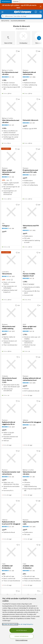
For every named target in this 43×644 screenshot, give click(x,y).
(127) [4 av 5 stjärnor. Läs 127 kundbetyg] (13, 331)
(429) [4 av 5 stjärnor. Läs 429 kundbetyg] (34, 383)
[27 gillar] (18, 205)
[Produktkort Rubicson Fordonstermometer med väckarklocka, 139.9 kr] (11, 458)
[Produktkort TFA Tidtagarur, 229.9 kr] (11, 212)
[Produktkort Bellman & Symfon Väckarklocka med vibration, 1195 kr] (32, 458)
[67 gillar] (18, 451)
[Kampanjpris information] (11, 180)
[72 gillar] (18, 401)
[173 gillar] (17, 305)
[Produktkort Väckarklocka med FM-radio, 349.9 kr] (32, 212)
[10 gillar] (38, 545)
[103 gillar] (17, 149)
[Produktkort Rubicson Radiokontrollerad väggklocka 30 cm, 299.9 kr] (11, 408)
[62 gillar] (38, 401)
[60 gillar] (38, 451)
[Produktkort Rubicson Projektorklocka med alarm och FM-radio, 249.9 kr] (32, 156)
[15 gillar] (18, 591)
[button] (26, 29)
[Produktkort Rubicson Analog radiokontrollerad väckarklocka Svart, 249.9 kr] (32, 364)
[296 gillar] (38, 51)
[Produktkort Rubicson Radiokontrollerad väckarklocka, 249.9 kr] (32, 58)
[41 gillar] (38, 99)
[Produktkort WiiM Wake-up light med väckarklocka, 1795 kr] (32, 313)
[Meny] (2, 12)
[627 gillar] (38, 149)
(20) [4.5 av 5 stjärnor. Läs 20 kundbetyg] (34, 477)
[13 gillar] (38, 253)
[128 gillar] (38, 501)
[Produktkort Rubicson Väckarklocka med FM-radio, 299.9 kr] (32, 508)
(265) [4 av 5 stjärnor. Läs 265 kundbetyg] (34, 527)
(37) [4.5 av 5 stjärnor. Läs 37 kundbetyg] (34, 123)
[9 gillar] (18, 545)
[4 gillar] (39, 591)
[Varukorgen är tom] (41, 12)
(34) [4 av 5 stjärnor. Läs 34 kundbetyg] (13, 228)
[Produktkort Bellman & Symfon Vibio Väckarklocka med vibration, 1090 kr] (11, 106)
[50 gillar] (18, 501)
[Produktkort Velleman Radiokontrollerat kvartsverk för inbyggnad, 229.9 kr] (11, 508)
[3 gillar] (18, 357)
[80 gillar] (18, 51)
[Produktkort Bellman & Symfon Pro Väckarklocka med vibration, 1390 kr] (11, 58)
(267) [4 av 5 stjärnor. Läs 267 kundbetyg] (13, 427)
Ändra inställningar (22, 640)
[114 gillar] (38, 357)
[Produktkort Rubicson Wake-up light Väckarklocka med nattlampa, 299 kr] (11, 156)
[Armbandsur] (23, 38)
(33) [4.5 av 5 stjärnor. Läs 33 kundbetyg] (13, 77)
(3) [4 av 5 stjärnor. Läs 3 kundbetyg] (33, 331)
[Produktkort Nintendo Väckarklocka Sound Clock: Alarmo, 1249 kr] (11, 364)
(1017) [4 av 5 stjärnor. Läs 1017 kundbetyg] (34, 175)
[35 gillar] (18, 253)
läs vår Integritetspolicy (26, 624)
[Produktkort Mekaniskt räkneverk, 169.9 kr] (32, 106)
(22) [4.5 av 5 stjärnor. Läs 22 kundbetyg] (13, 571)
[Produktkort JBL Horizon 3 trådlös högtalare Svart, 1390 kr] (32, 260)
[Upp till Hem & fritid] (8, 38)
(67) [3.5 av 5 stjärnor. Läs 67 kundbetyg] (13, 527)
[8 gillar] (39, 305)
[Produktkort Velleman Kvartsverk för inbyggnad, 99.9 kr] (32, 408)
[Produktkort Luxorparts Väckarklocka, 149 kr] (11, 260)
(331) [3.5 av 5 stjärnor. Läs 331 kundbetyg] (34, 230)
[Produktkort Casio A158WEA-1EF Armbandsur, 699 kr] (11, 552)
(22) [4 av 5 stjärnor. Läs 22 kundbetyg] (13, 477)
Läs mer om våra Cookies (10, 624)
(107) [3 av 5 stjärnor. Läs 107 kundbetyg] (13, 276)
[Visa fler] (39, 38)
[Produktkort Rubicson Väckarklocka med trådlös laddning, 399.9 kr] (11, 313)
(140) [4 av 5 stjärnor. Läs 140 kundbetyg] (34, 425)
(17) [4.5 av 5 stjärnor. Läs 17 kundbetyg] (13, 125)
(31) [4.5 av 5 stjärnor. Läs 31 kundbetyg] (34, 571)
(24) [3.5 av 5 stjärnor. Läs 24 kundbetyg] (13, 177)
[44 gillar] (18, 99)
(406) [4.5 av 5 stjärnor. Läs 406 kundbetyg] (34, 77)
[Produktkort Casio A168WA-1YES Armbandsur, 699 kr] (32, 552)
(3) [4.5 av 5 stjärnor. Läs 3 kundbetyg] (33, 278)
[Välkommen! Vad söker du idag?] (23, 16)
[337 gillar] (38, 205)
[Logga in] (36, 12)
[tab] (6, 2)
